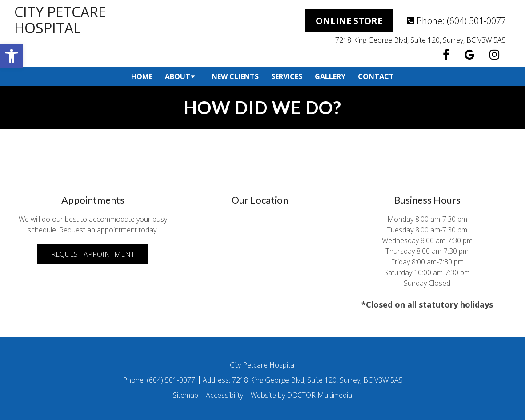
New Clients (235, 76)
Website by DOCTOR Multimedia (301, 395)
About (178, 76)
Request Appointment (93, 254)
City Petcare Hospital (60, 20)
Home (142, 76)
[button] (12, 56)
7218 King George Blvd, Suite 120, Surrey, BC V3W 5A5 (421, 40)
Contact (376, 76)
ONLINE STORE (349, 21)
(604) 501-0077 (476, 21)
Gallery (330, 76)
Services (287, 76)
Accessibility (224, 395)
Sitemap (186, 395)
